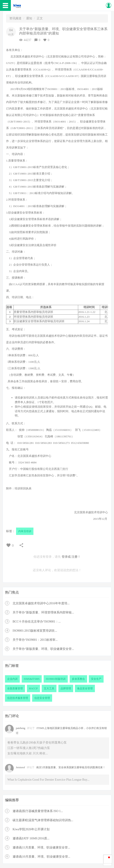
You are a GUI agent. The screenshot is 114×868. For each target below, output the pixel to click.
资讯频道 (15, 18)
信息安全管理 (42, 698)
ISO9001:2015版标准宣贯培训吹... (35, 631)
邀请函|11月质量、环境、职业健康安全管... (41, 848)
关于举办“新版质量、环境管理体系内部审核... (43, 612)
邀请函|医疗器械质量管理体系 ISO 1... (38, 811)
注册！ (76, 557)
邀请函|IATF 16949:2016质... (31, 838)
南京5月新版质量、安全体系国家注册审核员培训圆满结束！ (71, 767)
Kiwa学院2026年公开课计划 (31, 829)
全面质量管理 (15, 688)
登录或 (66, 557)
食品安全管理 (85, 688)
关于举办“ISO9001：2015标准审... (35, 640)
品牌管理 (66, 688)
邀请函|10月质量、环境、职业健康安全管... (41, 857)
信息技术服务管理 (18, 698)
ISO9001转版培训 (56, 679)
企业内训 (12, 679)
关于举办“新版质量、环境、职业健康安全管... (43, 649)
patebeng (21, 728)
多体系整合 (78, 679)
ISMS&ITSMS (32, 679)
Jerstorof (20, 767)
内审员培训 (25, 531)
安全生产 (96, 679)
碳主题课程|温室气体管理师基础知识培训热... (43, 820)
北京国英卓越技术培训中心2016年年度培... (41, 603)
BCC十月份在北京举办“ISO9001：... (37, 622)
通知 (29, 18)
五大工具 (49, 688)
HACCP (33, 688)
